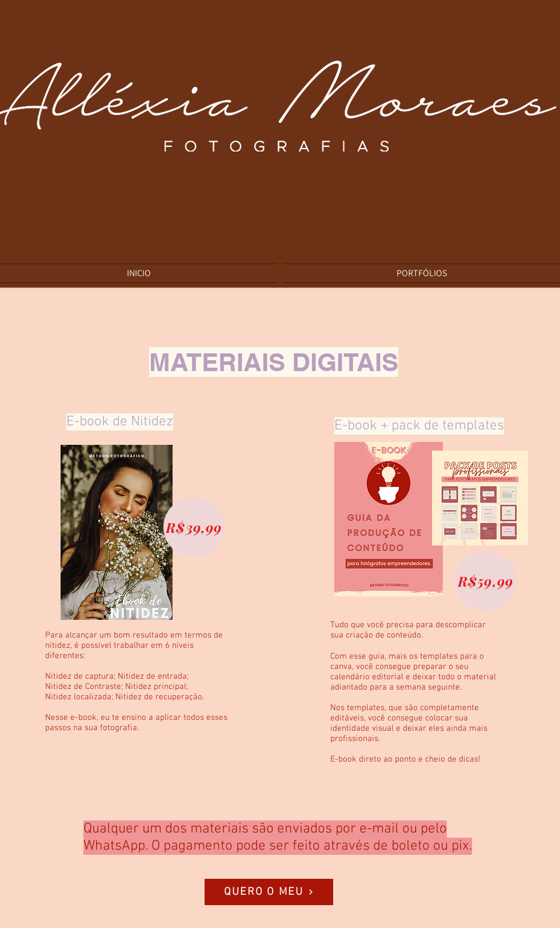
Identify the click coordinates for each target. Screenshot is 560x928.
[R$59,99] (485, 581)
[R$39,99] (194, 527)
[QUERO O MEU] (269, 892)
